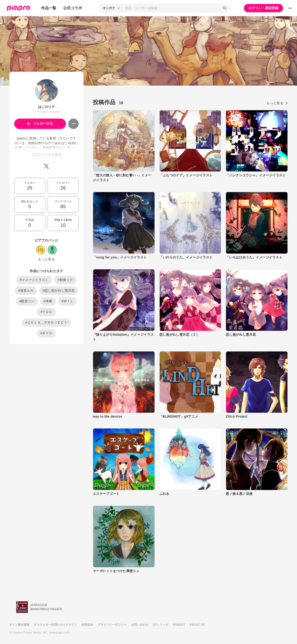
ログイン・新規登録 (263, 8)
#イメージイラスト (34, 280)
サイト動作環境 (19, 625)
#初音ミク (65, 280)
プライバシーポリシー (112, 625)
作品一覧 (49, 8)
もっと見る (46, 259)
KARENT (179, 625)
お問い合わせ (140, 625)
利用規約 (87, 625)
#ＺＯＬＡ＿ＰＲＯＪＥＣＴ (46, 322)
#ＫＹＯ (46, 333)
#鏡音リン (27, 301)
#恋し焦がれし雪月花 (59, 290)
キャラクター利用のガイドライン (55, 625)
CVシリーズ (161, 625)
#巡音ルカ (26, 290)
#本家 (48, 301)
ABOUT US (197, 625)
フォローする (40, 123)
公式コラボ (73, 8)
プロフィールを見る (46, 155)
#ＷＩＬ (68, 301)
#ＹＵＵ (46, 312)
